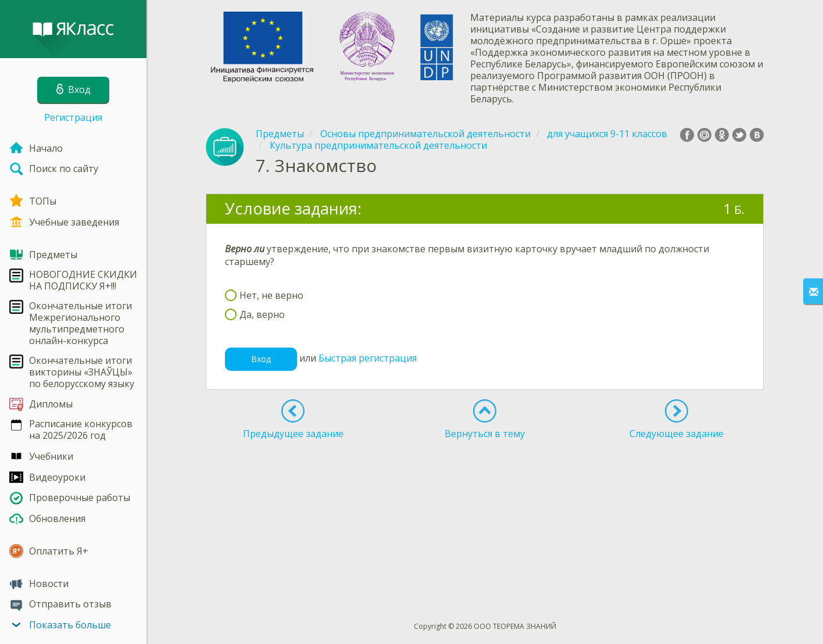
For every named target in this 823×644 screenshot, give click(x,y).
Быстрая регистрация (368, 359)
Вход (261, 359)
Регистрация (73, 117)
